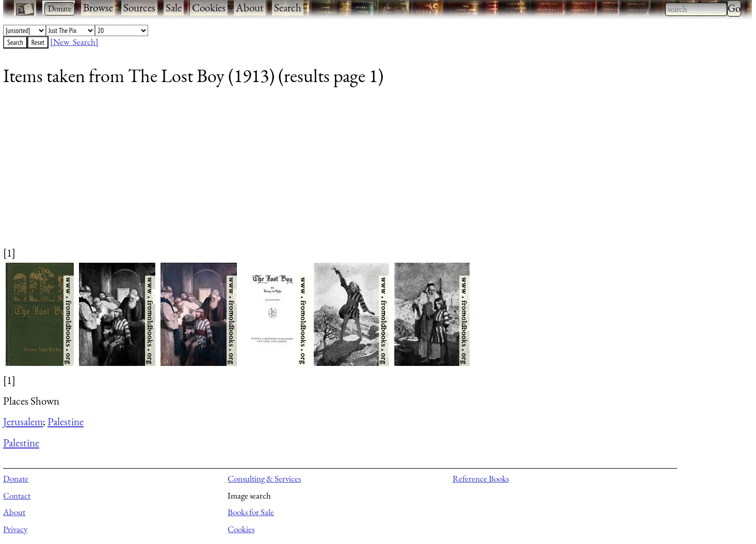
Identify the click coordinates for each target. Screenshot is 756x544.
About (250, 7)
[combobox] (696, 9)
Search (288, 7)
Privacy (15, 529)
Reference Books (481, 478)
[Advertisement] (313, 173)
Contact (17, 495)
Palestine (66, 421)
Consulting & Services (264, 478)
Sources (139, 7)
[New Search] (74, 42)
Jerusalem (23, 421)
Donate (16, 478)
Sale (174, 7)
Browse (98, 7)
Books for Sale (251, 512)
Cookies (209, 7)
